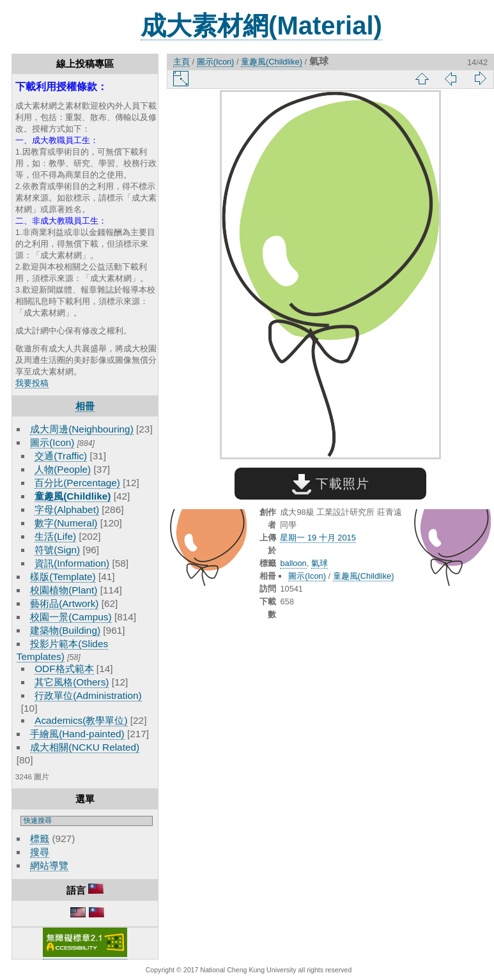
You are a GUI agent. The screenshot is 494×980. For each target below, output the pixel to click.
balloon (293, 563)
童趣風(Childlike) (73, 496)
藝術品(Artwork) (64, 603)
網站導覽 (49, 865)
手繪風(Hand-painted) (77, 734)
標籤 (40, 838)
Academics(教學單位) (81, 720)
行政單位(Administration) (88, 695)
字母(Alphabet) (67, 509)
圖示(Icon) (52, 442)
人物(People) (63, 469)
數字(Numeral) (66, 523)
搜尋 (40, 852)
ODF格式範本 (64, 669)
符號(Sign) (57, 550)
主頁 (181, 62)
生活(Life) (55, 536)
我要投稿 (32, 383)
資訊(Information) (72, 563)
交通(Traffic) (61, 456)
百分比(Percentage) (77, 483)
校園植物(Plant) (64, 590)
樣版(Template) (63, 577)
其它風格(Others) (72, 682)
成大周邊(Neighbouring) (82, 429)
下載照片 (331, 484)
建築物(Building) (65, 630)
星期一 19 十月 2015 (318, 538)
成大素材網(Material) (261, 26)
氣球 (320, 563)
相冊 (85, 406)
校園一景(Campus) (71, 617)
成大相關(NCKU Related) (85, 747)
